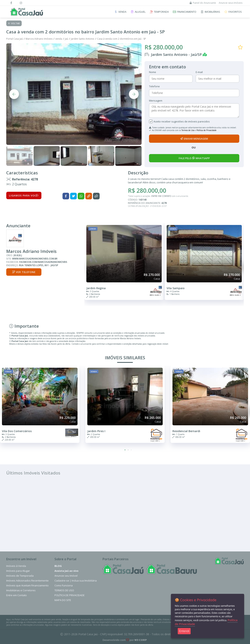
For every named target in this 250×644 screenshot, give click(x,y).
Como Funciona (64, 585)
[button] (125, 450)
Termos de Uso (188, 130)
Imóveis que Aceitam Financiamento (27, 585)
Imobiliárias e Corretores (21, 590)
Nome (153, 72)
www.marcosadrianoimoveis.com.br (35, 259)
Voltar (14, 23)
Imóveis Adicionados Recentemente (27, 581)
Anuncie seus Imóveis (231, 3)
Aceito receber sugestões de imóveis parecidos (182, 121)
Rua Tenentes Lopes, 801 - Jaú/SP (39, 265)
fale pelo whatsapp (194, 158)
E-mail (199, 72)
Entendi (184, 631)
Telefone (154, 86)
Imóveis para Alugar (18, 571)
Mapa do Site (63, 600)
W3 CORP (141, 640)
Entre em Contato (17, 595)
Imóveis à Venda (16, 566)
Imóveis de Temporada (20, 576)
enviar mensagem (194, 139)
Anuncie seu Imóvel (66, 576)
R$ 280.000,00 (164, 47)
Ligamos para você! (24, 195)
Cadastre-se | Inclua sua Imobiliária (76, 581)
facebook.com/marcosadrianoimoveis (43, 262)
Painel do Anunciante (203, 3)
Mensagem (156, 101)
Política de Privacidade (206, 130)
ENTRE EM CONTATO (161, 196)
